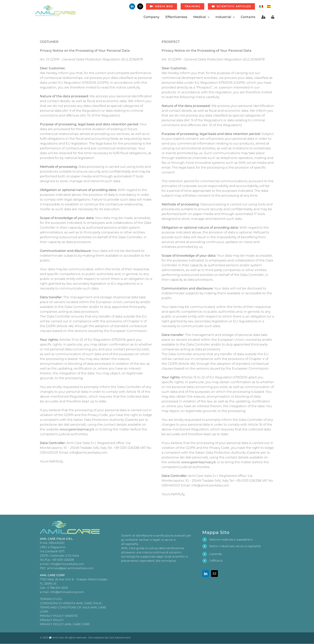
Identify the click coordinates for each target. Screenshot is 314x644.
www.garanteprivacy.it (77, 429)
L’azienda (215, 554)
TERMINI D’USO (51, 599)
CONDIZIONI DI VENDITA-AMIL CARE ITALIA (71, 603)
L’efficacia (216, 561)
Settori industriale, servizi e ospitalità (235, 546)
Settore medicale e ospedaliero (231, 540)
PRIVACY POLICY (52, 620)
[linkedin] (132, 6)
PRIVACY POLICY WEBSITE (59, 616)
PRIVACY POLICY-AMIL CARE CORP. (65, 624)
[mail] (140, 6)
